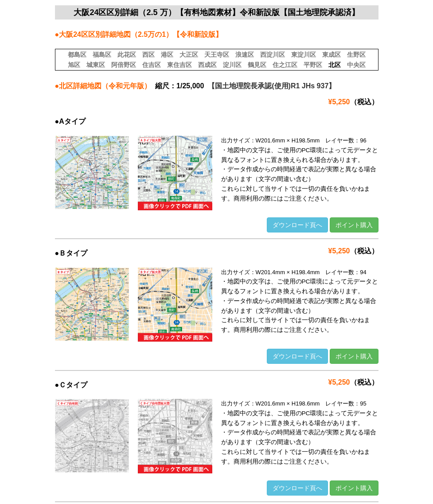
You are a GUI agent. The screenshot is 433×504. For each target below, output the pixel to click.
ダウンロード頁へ (297, 225)
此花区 (127, 55)
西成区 (207, 65)
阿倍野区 (124, 65)
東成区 (332, 55)
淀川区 (232, 65)
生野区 (356, 55)
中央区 (356, 65)
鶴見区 (257, 65)
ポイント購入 (354, 225)
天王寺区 (217, 55)
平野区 (313, 65)
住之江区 (285, 65)
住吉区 (152, 65)
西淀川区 (273, 55)
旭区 (74, 65)
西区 (148, 55)
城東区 (96, 65)
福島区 (102, 55)
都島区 (77, 55)
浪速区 (245, 55)
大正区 (189, 55)
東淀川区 (304, 55)
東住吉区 (179, 65)
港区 (167, 55)
